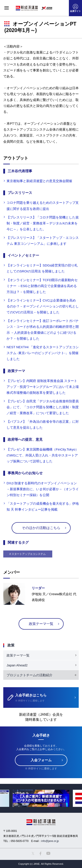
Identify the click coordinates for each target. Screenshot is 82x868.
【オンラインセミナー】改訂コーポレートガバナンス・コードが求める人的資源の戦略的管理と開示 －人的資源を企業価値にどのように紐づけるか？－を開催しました (43, 330)
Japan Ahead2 (17, 665)
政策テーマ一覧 (41, 624)
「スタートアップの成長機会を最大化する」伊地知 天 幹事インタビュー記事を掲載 (43, 506)
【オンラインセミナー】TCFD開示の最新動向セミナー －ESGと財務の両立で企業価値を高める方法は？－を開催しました (42, 286)
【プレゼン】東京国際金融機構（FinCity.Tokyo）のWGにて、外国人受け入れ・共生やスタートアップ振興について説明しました (43, 455)
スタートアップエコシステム (29, 554)
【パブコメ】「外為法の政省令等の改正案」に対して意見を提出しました (43, 424)
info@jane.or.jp (50, 841)
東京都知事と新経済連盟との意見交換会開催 (39, 181)
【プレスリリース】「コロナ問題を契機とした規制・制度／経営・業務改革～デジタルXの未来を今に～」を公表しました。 (43, 223)
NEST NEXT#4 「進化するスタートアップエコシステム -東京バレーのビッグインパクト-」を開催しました (43, 353)
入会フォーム (41, 760)
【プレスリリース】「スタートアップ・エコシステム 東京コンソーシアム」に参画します (43, 241)
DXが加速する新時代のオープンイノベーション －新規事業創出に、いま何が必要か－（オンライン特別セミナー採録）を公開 (43, 489)
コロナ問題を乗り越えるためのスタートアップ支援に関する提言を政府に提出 (43, 206)
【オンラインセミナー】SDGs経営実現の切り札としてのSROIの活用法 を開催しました (42, 268)
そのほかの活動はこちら (41, 528)
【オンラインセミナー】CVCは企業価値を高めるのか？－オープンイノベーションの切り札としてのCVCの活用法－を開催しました (43, 306)
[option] (41, 798)
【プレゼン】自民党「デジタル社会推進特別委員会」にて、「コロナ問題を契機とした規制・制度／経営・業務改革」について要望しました (43, 407)
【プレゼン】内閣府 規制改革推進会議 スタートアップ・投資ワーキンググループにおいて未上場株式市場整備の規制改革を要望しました (43, 387)
